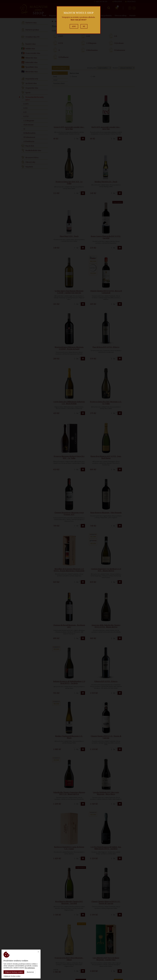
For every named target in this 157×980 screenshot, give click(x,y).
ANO (74, 26)
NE (84, 26)
